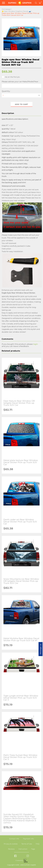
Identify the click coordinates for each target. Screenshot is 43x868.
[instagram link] (28, 856)
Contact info (14, 839)
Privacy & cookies (11, 844)
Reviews (11, 849)
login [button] (36, 344)
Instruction (23, 849)
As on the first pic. (11, 77)
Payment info (28, 839)
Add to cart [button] (21, 104)
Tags (33, 849)
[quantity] (21, 95)
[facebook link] (15, 856)
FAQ (38, 844)
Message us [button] (40, 649)
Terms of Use (27, 844)
